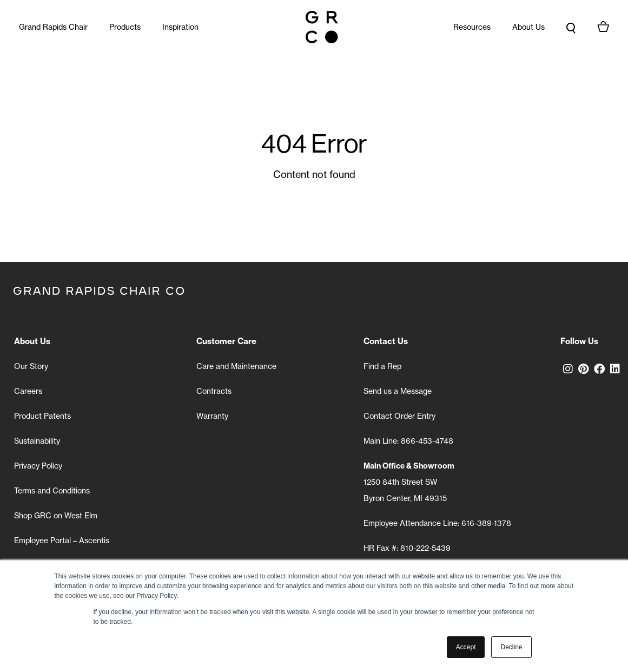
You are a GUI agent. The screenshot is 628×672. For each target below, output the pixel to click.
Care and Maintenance (236, 366)
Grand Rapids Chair (53, 27)
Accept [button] (466, 647)
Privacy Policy (38, 466)
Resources (472, 27)
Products (125, 27)
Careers (28, 391)
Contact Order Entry (399, 416)
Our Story (31, 366)
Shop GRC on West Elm (56, 516)
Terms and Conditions (52, 491)
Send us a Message (398, 391)
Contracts (214, 391)
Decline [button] (511, 647)
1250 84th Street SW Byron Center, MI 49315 (409, 482)
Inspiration (180, 27)
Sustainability (37, 441)
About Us (528, 27)
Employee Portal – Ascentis (62, 541)
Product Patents (42, 416)
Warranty (212, 416)
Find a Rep (382, 366)
